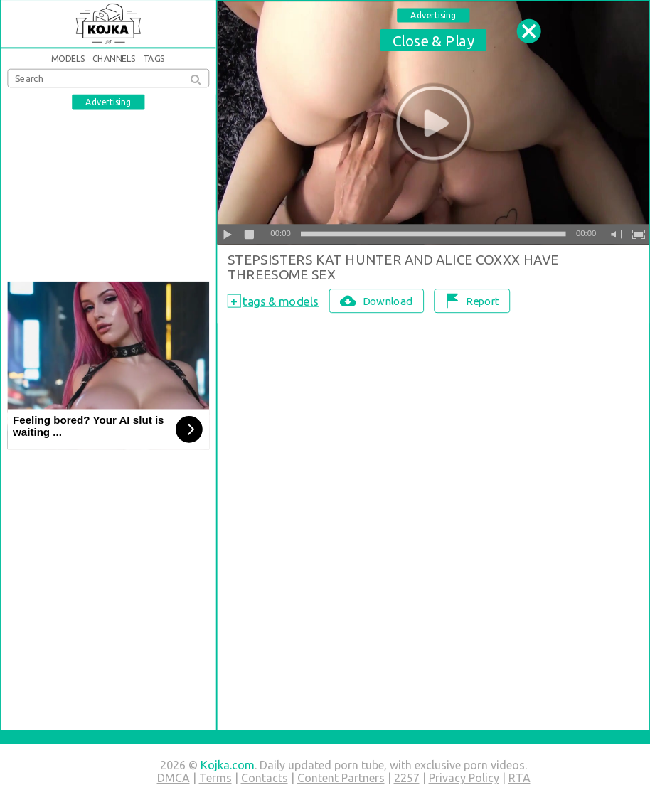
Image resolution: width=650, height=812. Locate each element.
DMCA (174, 778)
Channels (114, 59)
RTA (520, 778)
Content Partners (341, 778)
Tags (154, 59)
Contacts (265, 778)
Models (68, 59)
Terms (215, 778)
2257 (407, 778)
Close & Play (433, 40)
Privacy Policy (464, 778)
